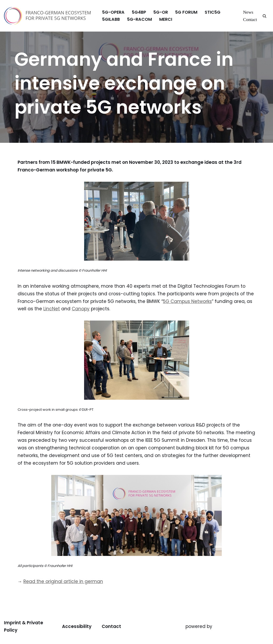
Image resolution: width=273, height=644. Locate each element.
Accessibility (77, 626)
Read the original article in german (63, 581)
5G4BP (139, 12)
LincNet (52, 309)
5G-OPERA (113, 12)
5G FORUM (186, 12)
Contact (250, 20)
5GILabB (111, 19)
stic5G (213, 12)
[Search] (264, 16)
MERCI (166, 19)
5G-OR (161, 12)
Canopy (81, 309)
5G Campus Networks (187, 301)
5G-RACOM (140, 19)
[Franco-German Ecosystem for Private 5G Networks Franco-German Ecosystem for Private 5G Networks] (49, 16)
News (248, 12)
